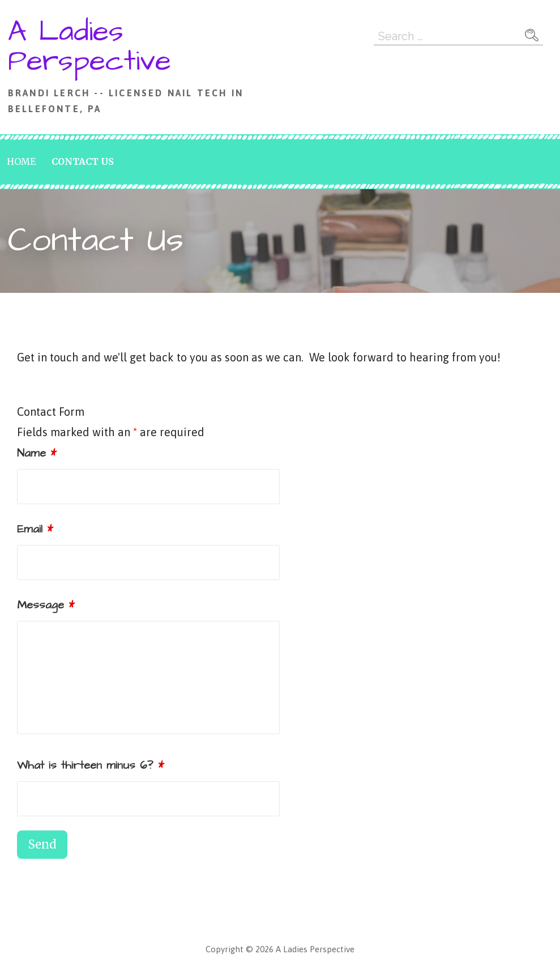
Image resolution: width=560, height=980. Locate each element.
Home (21, 161)
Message (46, 605)
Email (35, 529)
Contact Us (83, 161)
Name (37, 453)
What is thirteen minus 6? (91, 765)
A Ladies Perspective (89, 46)
